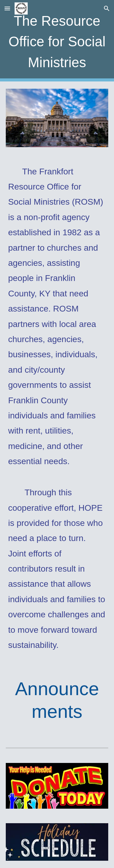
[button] (7, 8)
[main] (57, 41)
